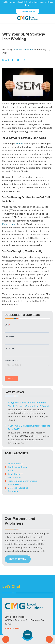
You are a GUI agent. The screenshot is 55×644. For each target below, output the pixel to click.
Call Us (6, 639)
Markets (19, 616)
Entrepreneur (9, 224)
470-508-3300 (12, 590)
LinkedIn (24, 60)
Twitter (18, 60)
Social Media (15, 439)
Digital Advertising (17, 428)
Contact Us (49, 639)
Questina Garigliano (23, 50)
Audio (11, 432)
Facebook (12, 60)
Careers (47, 616)
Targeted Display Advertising (23, 442)
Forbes (19, 144)
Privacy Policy (28, 620)
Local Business (16, 425)
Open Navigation (29, 635)
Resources (30, 616)
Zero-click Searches (18, 449)
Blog (39, 616)
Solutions (9, 616)
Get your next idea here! (28, 11)
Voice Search (15, 446)
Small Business (16, 435)
